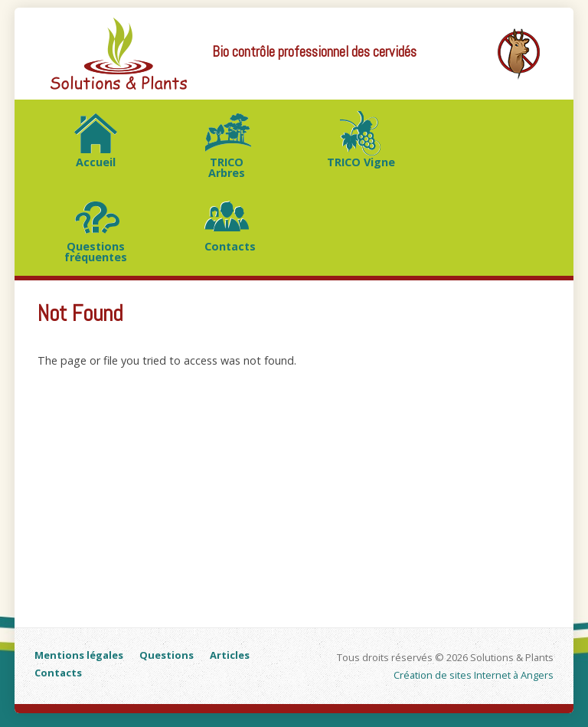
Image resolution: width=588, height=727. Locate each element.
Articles (230, 655)
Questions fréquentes (96, 252)
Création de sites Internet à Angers (474, 675)
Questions (167, 655)
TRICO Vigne (361, 162)
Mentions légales (79, 655)
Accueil (96, 162)
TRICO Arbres (227, 167)
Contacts (230, 246)
